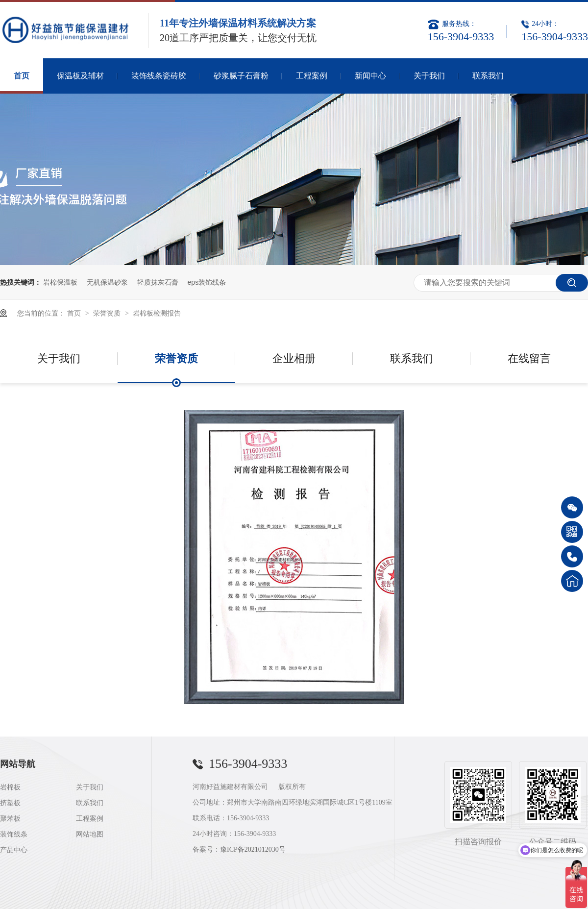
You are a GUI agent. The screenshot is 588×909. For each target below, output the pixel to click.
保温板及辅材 (80, 76)
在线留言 (529, 358)
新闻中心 (370, 76)
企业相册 (294, 358)
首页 (22, 76)
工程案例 (312, 76)
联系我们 (488, 76)
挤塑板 (10, 803)
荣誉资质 (108, 313)
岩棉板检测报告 (157, 313)
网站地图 (90, 834)
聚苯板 (10, 819)
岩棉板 (10, 787)
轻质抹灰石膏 (158, 282)
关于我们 (429, 76)
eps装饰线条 (207, 282)
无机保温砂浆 (107, 282)
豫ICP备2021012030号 (253, 849)
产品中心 (14, 850)
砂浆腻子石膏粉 (241, 76)
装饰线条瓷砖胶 (159, 76)
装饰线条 (14, 834)
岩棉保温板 (60, 282)
